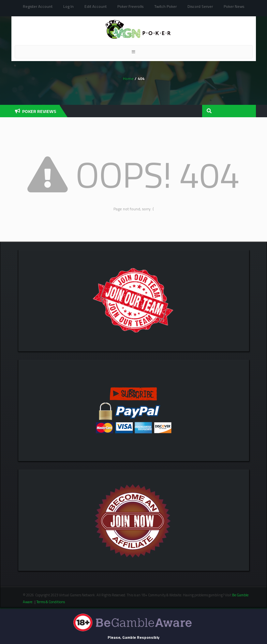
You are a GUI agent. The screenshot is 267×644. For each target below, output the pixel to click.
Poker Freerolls (130, 6)
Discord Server (200, 6)
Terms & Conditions (51, 602)
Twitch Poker (165, 6)
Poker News (234, 6)
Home (128, 79)
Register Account (38, 6)
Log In (68, 6)
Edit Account (96, 6)
